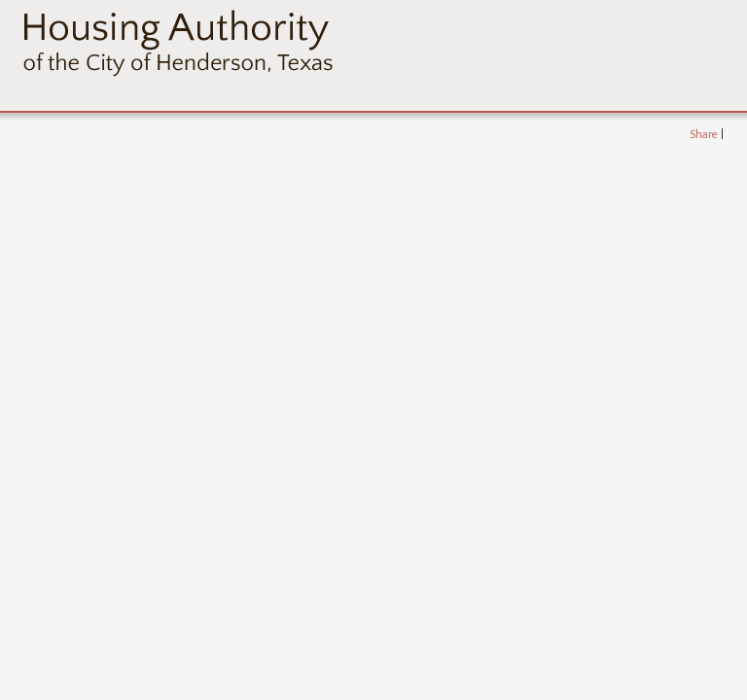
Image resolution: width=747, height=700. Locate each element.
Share (704, 135)
